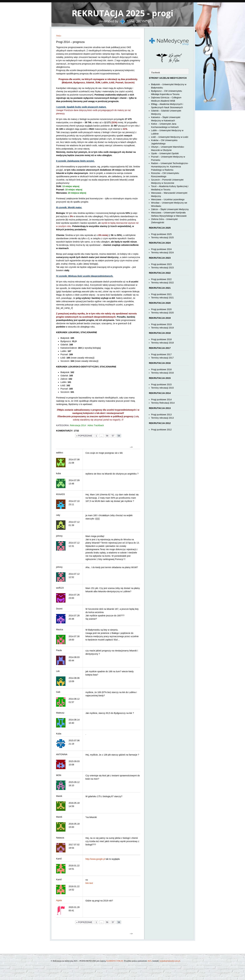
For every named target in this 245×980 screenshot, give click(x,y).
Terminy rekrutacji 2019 (162, 328)
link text (89, 883)
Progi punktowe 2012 (161, 430)
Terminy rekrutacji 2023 (162, 268)
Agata (59, 900)
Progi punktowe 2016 (161, 369)
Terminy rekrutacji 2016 (162, 373)
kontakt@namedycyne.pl (170, 961)
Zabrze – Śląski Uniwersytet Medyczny (170, 209)
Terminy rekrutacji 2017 (162, 358)
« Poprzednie (84, 436)
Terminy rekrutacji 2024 (162, 253)
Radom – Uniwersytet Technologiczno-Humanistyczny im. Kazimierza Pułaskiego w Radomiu (170, 167)
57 (113, 436)
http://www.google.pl (95, 859)
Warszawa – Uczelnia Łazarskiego (168, 199)
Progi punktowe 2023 (161, 264)
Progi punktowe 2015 (161, 384)
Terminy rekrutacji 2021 (162, 298)
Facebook (156, 73)
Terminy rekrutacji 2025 (162, 237)
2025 (150, 961)
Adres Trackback (96, 425)
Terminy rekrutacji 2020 (162, 313)
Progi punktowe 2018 (161, 339)
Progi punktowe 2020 (161, 309)
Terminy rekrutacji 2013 (162, 418)
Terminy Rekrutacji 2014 (163, 403)
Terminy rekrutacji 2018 (162, 343)
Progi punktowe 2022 (161, 279)
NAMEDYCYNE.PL (115, 961)
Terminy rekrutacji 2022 (162, 283)
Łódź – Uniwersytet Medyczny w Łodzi (170, 137)
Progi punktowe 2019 (161, 324)
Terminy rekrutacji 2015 (162, 388)
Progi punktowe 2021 (161, 294)
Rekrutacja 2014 (78, 425)
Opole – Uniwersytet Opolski (165, 153)
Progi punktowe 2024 (161, 249)
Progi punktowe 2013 (161, 415)
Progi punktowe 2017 (161, 354)
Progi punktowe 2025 (161, 234)
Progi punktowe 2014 (161, 400)
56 (107, 436)
